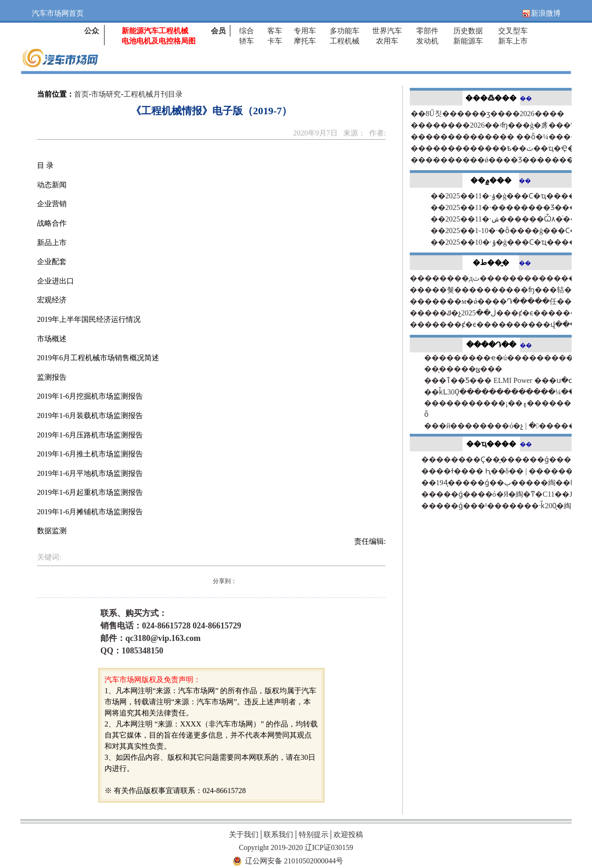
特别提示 (314, 834)
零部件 (427, 31)
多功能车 (345, 31)
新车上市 (513, 41)
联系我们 (278, 834)
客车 (275, 31)
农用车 (387, 41)
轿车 (247, 41)
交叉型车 (513, 31)
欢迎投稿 (348, 834)
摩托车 (305, 41)
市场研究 (106, 94)
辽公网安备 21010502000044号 (294, 861)
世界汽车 (387, 31)
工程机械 (345, 41)
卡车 (275, 41)
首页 (81, 94)
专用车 (305, 31)
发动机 (427, 41)
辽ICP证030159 (329, 847)
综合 (247, 31)
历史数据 (468, 31)
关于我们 (244, 834)
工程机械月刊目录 (153, 94)
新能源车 (468, 41)
